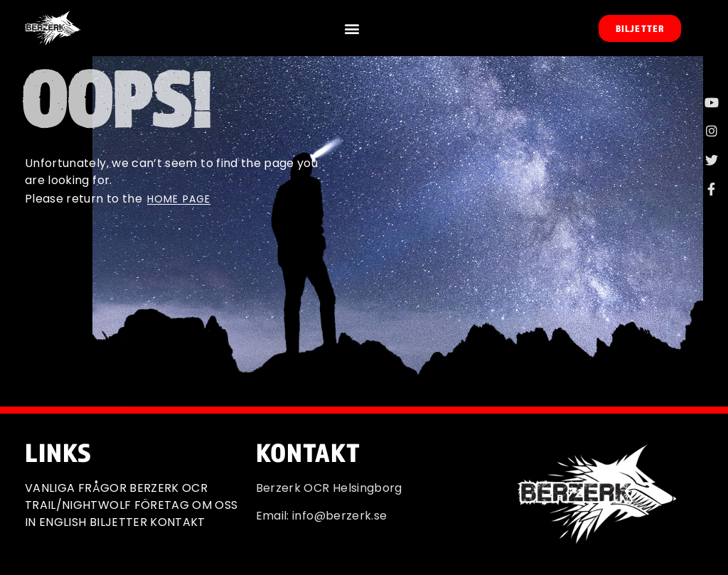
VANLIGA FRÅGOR (76, 488)
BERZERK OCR (168, 488)
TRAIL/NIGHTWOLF (78, 505)
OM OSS (215, 505)
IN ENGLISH (56, 522)
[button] (352, 28)
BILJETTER (118, 522)
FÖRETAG (162, 505)
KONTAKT (177, 522)
